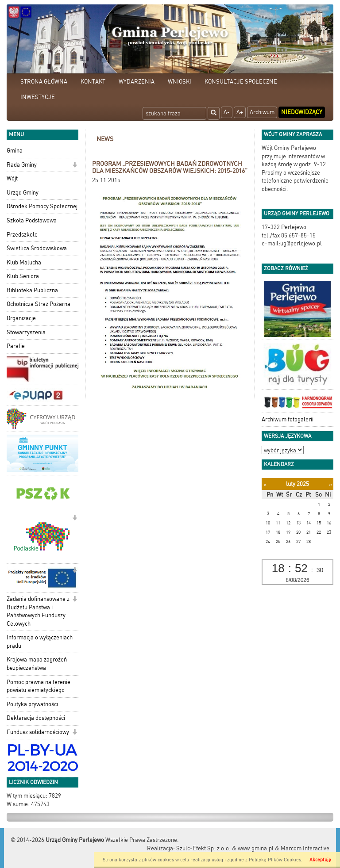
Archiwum (262, 112)
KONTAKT (93, 82)
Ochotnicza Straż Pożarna (39, 304)
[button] (75, 166)
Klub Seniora (23, 276)
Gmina (15, 151)
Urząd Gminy (23, 193)
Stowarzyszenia (26, 332)
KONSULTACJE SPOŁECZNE (241, 82)
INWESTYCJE (38, 97)
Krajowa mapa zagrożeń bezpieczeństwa (37, 664)
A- (227, 112)
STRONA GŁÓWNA (44, 82)
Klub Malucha (24, 262)
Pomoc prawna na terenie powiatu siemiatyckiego (39, 686)
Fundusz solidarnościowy (38, 732)
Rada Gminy (22, 165)
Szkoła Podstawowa (32, 220)
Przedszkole (22, 235)
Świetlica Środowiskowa (37, 248)
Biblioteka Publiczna (32, 290)
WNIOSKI (180, 82)
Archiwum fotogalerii (288, 419)
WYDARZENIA (137, 82)
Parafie (16, 346)
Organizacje (21, 318)
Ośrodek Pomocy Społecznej (42, 206)
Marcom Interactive (305, 848)
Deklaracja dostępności (36, 718)
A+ (240, 112)
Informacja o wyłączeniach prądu (40, 642)
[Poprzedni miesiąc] (265, 484)
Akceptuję (320, 860)
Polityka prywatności (32, 704)
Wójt (12, 178)
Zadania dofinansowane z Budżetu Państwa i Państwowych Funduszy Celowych (38, 611)
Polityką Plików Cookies (275, 860)
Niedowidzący (302, 112)
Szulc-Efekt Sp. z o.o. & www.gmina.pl (225, 848)
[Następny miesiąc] (330, 484)
